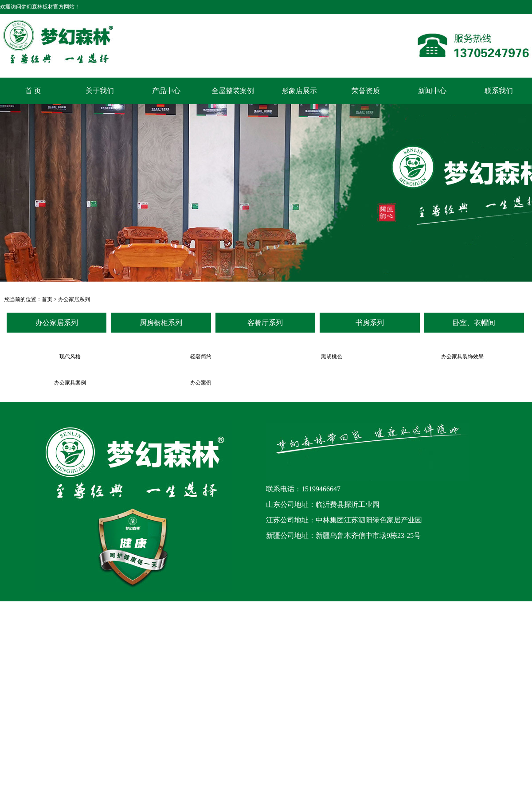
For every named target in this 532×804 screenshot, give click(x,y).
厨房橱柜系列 (161, 323)
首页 (47, 299)
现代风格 (70, 357)
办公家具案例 (70, 383)
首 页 (33, 91)
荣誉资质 (366, 91)
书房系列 (370, 323)
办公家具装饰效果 (462, 357)
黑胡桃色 (332, 357)
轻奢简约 (201, 357)
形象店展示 (299, 91)
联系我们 (499, 91)
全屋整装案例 (233, 91)
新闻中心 (432, 91)
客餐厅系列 (265, 323)
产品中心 (166, 91)
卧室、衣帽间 (474, 323)
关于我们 (100, 91)
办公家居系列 (74, 299)
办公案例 (201, 383)
